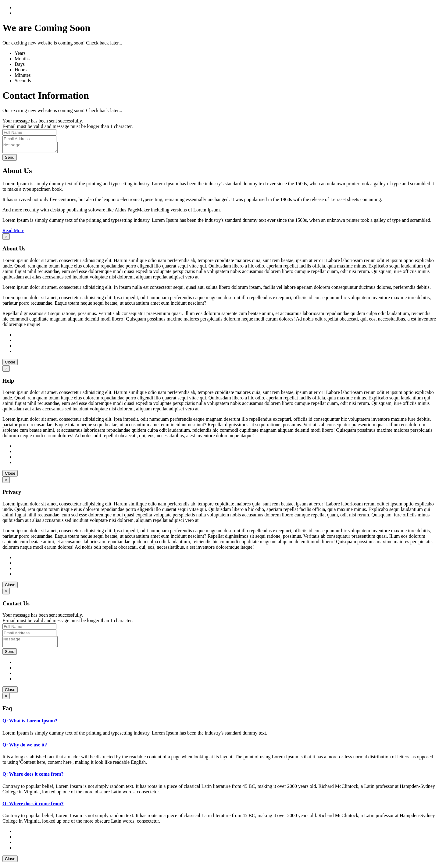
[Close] (6, 238)
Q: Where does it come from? (33, 778)
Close (10, 364)
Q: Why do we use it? (25, 748)
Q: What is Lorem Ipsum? (30, 724)
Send (10, 159)
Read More (13, 232)
